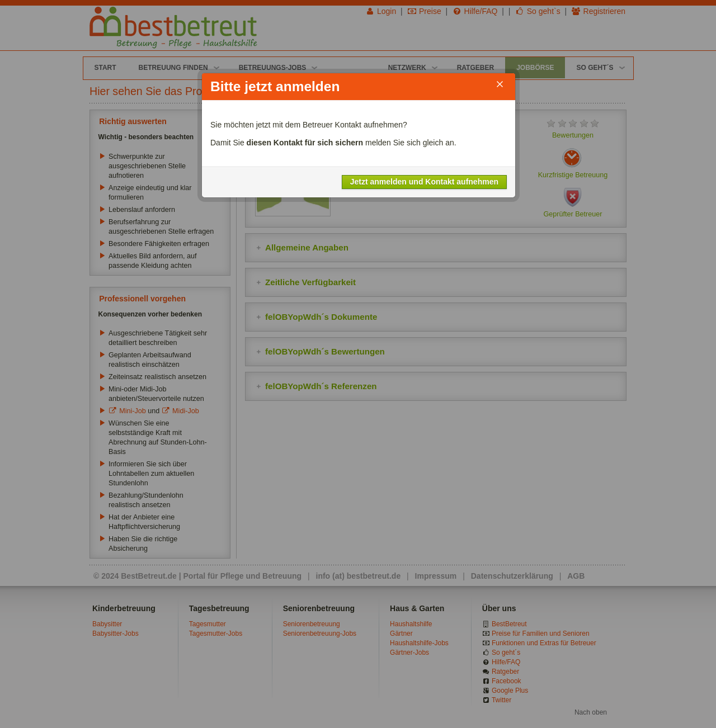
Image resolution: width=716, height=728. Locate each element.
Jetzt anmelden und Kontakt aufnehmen (424, 182)
